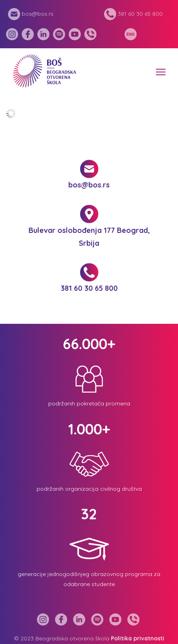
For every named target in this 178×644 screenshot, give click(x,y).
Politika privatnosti (138, 638)
